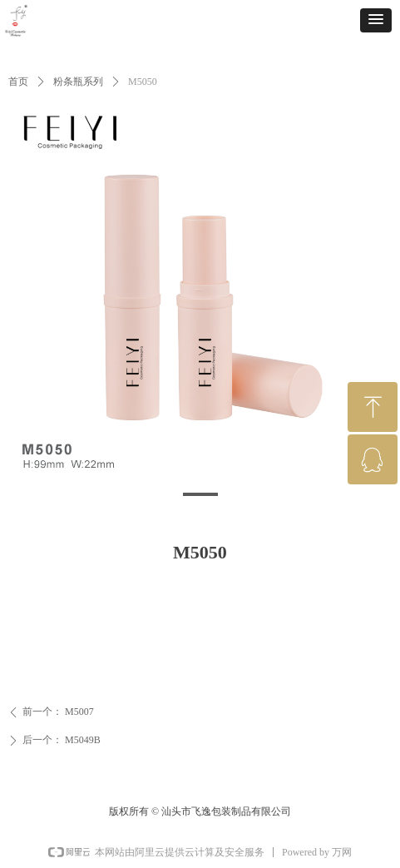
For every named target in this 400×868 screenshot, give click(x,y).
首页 (18, 82)
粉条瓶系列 (78, 82)
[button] (376, 20)
